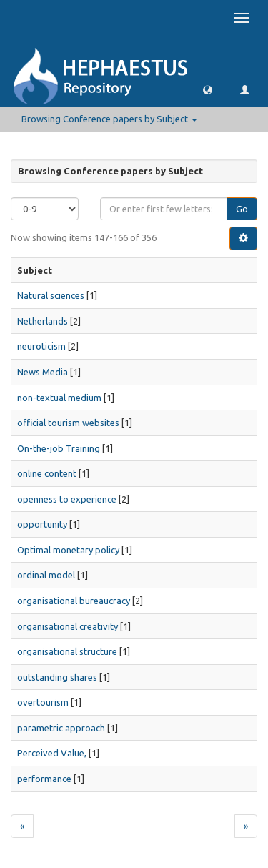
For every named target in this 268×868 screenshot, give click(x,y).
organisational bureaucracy (74, 601)
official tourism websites (68, 423)
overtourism (43, 702)
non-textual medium (59, 398)
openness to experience (67, 499)
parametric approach (61, 728)
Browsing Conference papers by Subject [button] (109, 119)
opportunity (42, 524)
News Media (43, 372)
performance (44, 779)
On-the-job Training (59, 448)
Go (242, 209)
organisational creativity (68, 626)
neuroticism (41, 346)
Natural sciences (51, 295)
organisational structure (67, 651)
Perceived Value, (52, 753)
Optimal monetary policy (68, 550)
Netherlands (43, 321)
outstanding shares (57, 677)
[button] (208, 89)
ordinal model (46, 575)
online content (47, 473)
